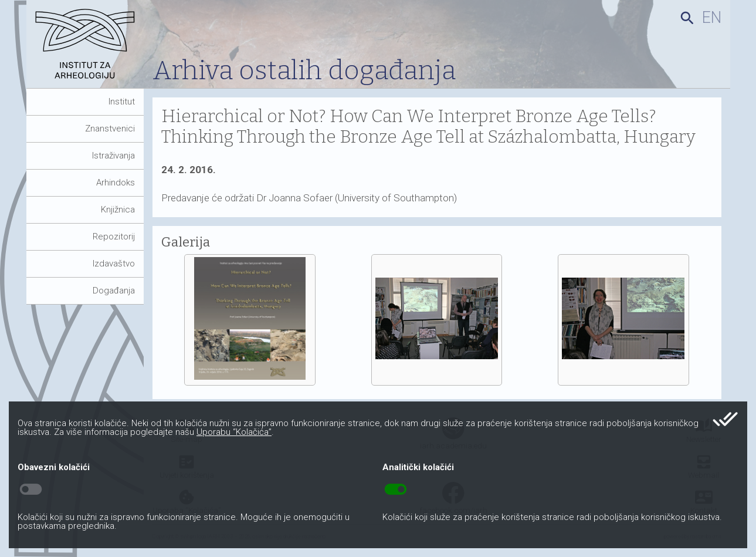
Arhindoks (116, 183)
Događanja (114, 291)
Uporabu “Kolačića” (234, 432)
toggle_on (396, 490)
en (712, 18)
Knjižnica (118, 210)
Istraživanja (113, 156)
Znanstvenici (110, 129)
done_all (725, 419)
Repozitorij (114, 237)
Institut (122, 102)
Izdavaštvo (114, 264)
